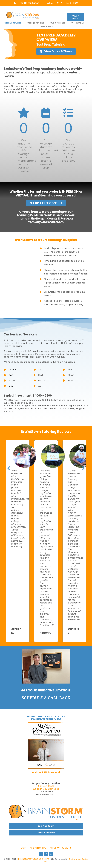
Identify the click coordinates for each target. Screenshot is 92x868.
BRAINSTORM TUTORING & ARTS (34, 859)
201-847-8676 (46, 786)
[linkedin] (51, 854)
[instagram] (46, 854)
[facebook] (41, 854)
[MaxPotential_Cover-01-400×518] (46, 723)
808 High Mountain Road (46, 789)
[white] (23, 13)
